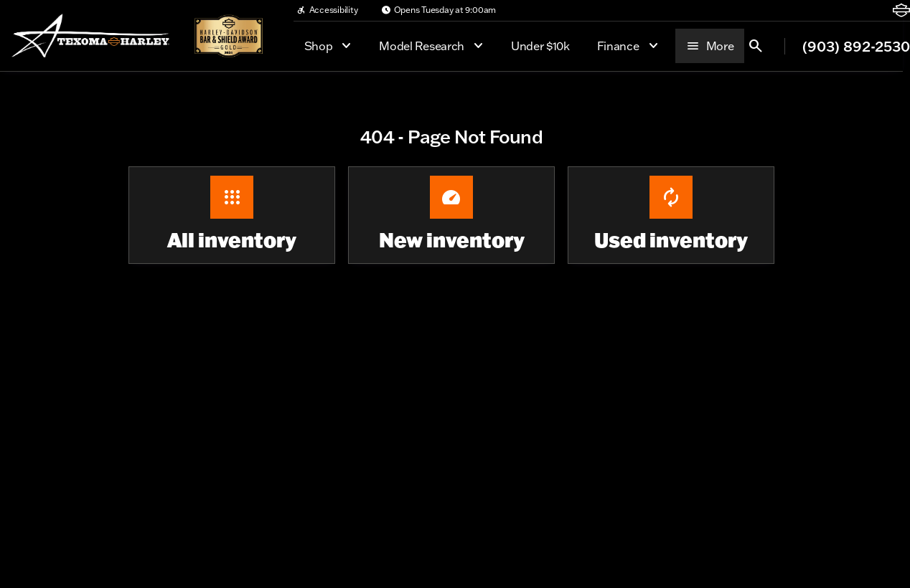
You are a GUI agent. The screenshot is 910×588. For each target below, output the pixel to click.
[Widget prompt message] (799, 430)
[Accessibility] (327, 10)
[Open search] (756, 46)
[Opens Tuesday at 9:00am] (438, 10)
